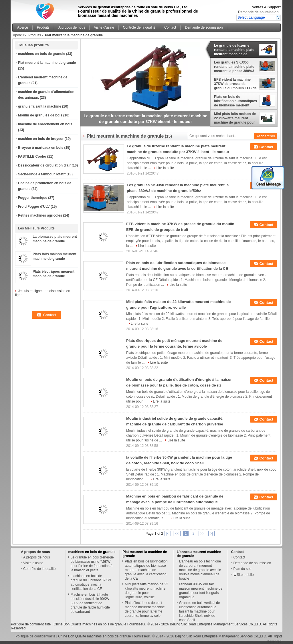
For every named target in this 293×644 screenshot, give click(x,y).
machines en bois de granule (42, 54)
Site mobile (243, 575)
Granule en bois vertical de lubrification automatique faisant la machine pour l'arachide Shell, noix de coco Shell (200, 611)
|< (168, 534)
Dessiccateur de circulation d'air (44, 165)
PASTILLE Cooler (32, 156)
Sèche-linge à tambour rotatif (42, 174)
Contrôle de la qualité (139, 27)
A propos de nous (72, 27)
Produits (43, 27)
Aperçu (23, 27)
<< (177, 534)
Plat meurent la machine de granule (47, 63)
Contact (170, 27)
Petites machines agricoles (40, 215)
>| (211, 534)
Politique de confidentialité (31, 624)
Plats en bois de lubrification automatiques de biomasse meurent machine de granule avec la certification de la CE (235, 101)
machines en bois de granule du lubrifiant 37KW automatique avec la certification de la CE (91, 582)
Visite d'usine (104, 27)
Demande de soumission (258, 12)
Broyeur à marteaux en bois (41, 148)
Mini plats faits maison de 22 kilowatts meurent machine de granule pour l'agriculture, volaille (235, 118)
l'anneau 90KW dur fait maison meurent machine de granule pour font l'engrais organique (201, 591)
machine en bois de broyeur (41, 139)
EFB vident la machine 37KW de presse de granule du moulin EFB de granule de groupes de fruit (235, 84)
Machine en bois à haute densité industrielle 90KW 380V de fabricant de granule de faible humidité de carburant (90, 603)
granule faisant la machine (40, 106)
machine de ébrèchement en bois (45, 124)
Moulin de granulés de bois (40, 115)
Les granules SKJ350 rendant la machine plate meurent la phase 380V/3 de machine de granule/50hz (234, 67)
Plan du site (242, 569)
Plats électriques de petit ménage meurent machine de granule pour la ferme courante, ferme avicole (145, 609)
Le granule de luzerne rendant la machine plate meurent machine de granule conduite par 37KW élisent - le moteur (234, 50)
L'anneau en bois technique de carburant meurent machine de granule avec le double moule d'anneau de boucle (200, 570)
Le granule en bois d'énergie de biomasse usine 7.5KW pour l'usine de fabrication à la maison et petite (92, 564)
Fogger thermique (33, 198)
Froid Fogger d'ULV (34, 207)
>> (202, 534)
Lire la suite (165, 168)
